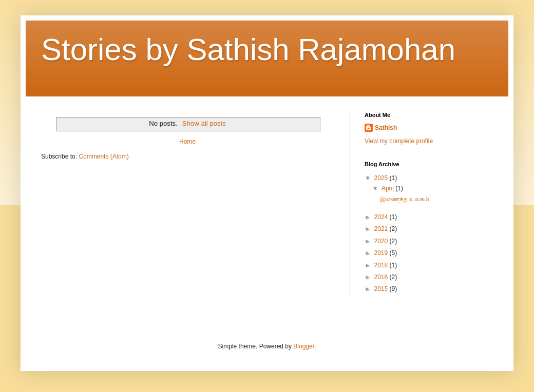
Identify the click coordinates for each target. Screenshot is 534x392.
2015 (382, 289)
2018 (382, 265)
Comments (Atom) (103, 156)
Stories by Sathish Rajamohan (248, 50)
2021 (382, 229)
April (388, 188)
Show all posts (204, 123)
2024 (382, 217)
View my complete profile (399, 141)
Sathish (386, 128)
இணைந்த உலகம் (405, 199)
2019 (382, 253)
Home (187, 142)
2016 (382, 277)
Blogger (304, 346)
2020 (382, 241)
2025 (382, 178)
